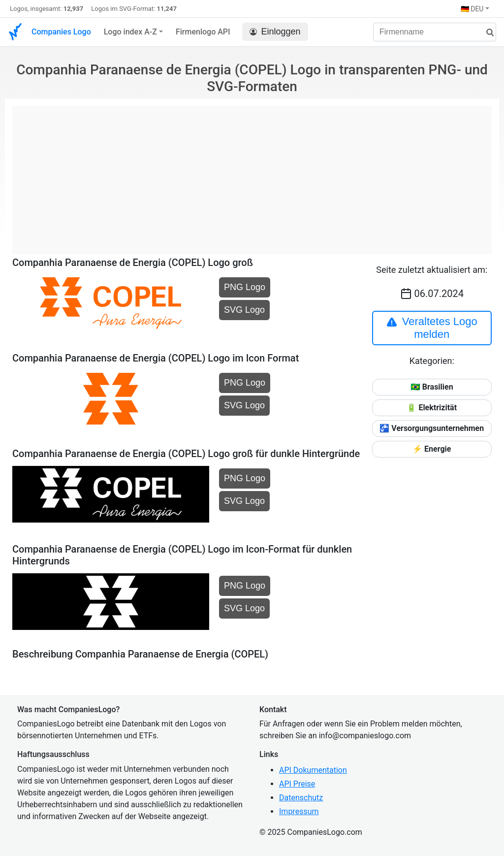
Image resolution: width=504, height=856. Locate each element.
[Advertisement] (252, 175)
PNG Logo (245, 287)
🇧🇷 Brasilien (432, 387)
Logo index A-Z (130, 32)
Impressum (299, 811)
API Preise (297, 784)
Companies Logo (61, 32)
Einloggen (275, 32)
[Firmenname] (435, 32)
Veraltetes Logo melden (432, 328)
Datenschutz (301, 798)
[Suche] (486, 33)
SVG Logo (244, 310)
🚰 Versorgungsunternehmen (432, 428)
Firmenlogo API (203, 32)
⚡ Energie (432, 449)
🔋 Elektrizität (432, 408)
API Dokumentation (313, 770)
